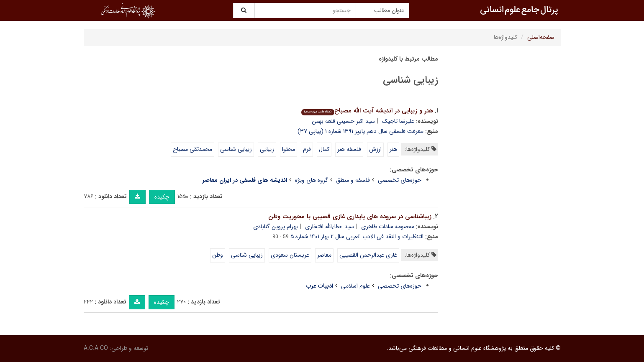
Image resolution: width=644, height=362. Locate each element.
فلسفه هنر (349, 149)
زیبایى (267, 149)
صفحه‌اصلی (541, 37)
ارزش (375, 149)
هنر (393, 149)
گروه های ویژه (312, 180)
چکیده (162, 197)
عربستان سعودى (290, 255)
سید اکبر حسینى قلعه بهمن (343, 121)
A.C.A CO (96, 348)
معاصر (324, 255)
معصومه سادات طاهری (388, 227)
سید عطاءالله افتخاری (330, 227)
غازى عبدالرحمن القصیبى (368, 255)
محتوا (289, 149)
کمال (324, 149)
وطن (218, 255)
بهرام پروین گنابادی (276, 227)
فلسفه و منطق (353, 180)
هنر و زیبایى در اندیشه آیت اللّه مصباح (367, 111)
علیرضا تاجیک (398, 121)
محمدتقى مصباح (192, 149)
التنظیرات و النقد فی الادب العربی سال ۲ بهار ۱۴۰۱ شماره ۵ (357, 237)
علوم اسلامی (355, 286)
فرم (307, 149)
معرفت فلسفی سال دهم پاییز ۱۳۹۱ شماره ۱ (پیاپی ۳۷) (360, 131)
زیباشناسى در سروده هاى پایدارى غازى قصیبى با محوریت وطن (350, 217)
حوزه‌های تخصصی (400, 180)
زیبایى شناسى (236, 149)
